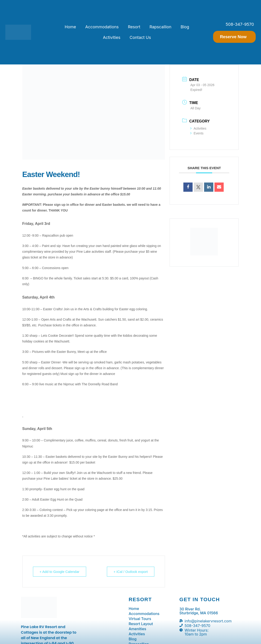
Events (197, 133)
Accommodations (102, 27)
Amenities (137, 629)
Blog (185, 27)
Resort (134, 27)
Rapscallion (160, 27)
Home (70, 27)
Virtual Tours (140, 619)
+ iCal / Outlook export (131, 572)
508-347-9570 (240, 24)
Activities (112, 37)
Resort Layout (141, 624)
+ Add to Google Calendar (60, 572)
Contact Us (140, 37)
